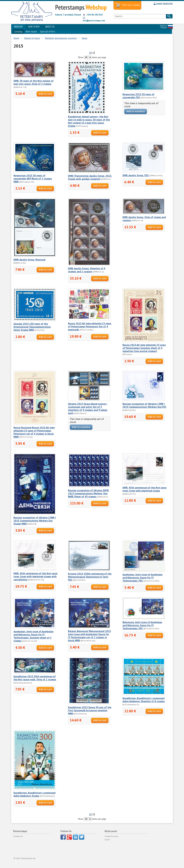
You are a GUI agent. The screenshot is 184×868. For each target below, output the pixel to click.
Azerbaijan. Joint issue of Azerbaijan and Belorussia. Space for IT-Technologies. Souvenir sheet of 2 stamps (34, 636)
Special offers (48, 31)
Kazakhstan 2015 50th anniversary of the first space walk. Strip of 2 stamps (35, 678)
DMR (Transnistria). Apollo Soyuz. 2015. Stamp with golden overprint (90, 177)
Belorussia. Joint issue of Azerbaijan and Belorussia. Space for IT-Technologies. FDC (142, 625)
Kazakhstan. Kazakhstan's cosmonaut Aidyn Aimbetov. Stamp (35, 794)
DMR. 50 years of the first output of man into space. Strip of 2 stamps (34, 82)
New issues (31, 31)
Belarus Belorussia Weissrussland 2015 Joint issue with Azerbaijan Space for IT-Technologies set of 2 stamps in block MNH (89, 636)
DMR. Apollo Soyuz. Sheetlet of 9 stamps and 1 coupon (87, 270)
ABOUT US (50, 27)
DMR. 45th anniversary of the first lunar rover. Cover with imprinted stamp (144, 489)
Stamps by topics (32, 38)
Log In (107, 839)
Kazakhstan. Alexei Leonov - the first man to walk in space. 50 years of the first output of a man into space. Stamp (89, 121)
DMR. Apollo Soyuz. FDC (136, 175)
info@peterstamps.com (94, 21)
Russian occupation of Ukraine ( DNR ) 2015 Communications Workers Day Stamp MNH (35, 521)
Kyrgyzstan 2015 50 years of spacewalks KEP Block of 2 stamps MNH (33, 179)
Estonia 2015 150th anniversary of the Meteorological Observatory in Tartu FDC (90, 577)
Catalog (18, 31)
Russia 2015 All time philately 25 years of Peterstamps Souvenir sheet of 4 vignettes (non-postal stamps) (144, 348)
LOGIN (159, 3)
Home (16, 38)
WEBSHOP (18, 27)
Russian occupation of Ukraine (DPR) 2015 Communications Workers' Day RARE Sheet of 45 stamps (88, 493)
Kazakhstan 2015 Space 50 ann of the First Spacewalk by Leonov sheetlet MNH (90, 710)
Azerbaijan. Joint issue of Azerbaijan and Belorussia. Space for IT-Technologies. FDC (143, 578)
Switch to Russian (163, 27)
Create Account (111, 836)
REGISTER (168, 3)
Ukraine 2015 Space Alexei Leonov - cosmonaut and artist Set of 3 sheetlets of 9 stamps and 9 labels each (88, 408)
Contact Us (18, 836)
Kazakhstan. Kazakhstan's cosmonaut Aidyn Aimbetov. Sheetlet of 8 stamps (144, 700)
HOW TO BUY (34, 27)
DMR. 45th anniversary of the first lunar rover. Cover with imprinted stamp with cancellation (35, 576)
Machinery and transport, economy (61, 38)
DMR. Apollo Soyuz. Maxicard (29, 260)
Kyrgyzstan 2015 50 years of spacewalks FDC (138, 96)
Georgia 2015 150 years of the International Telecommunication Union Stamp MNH (32, 327)
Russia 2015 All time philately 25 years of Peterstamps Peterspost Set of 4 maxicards (90, 327)
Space (85, 38)
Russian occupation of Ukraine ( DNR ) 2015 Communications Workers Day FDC (144, 405)
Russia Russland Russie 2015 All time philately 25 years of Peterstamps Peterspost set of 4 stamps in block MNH (34, 432)
